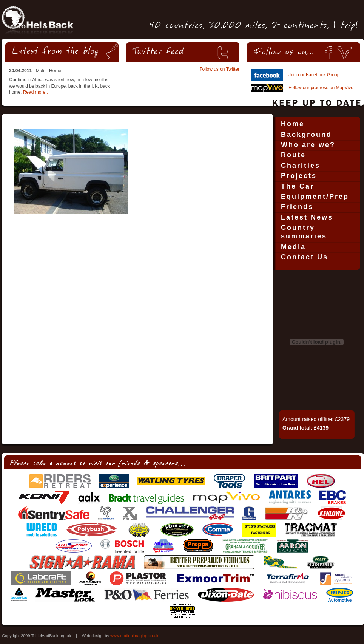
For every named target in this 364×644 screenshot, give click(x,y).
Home (293, 124)
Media (293, 247)
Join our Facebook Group (314, 75)
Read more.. (35, 92)
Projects (299, 176)
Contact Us (305, 257)
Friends (297, 207)
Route (293, 155)
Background (306, 135)
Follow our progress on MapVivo (321, 88)
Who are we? (308, 145)
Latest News (307, 217)
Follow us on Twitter (219, 69)
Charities (301, 166)
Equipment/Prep (315, 197)
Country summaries (304, 232)
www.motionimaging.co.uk (134, 636)
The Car (298, 186)
